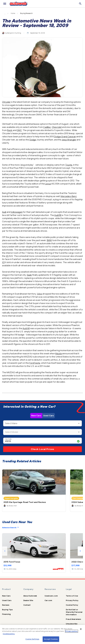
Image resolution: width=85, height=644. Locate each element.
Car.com (48, 600)
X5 (7, 256)
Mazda (59, 354)
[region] (42, 634)
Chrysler (6, 102)
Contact (27, 605)
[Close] (81, 629)
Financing (6, 614)
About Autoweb (30, 596)
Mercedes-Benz (69, 196)
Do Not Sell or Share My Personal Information (74, 612)
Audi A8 (26, 328)
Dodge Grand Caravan (65, 137)
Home (13, 13)
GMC (19, 130)
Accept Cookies (51, 639)
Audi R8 (58, 215)
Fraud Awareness (73, 619)
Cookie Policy (72, 605)
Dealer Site (28, 600)
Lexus (48, 184)
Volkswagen (17, 212)
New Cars (36, 416)
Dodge (33, 140)
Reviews (6, 605)
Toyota (69, 165)
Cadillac (47, 127)
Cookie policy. (9, 634)
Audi (4, 212)
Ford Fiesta (35, 363)
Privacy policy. (72, 631)
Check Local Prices (42, 449)
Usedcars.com (51, 596)
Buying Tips (7, 610)
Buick (10, 130)
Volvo (40, 294)
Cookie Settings (32, 639)
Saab (29, 275)
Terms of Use (72, 596)
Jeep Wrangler (69, 140)
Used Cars (49, 416)
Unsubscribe (72, 624)
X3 (3, 262)
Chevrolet (57, 127)
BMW (49, 240)
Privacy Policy (72, 600)
